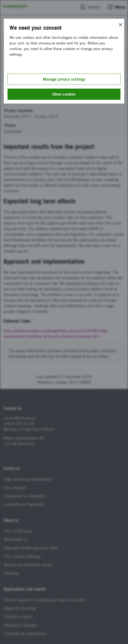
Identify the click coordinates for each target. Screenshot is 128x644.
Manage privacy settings (64, 79)
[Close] (120, 25)
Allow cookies (64, 94)
